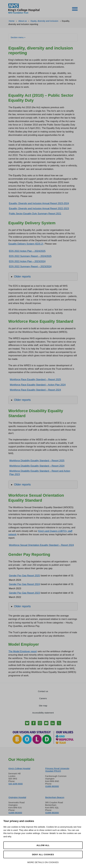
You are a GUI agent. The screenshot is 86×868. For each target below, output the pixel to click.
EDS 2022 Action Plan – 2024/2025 (27, 251)
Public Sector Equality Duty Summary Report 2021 (35, 214)
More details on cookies (43, 862)
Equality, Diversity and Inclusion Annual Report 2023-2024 (39, 203)
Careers (43, 698)
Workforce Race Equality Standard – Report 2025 (35, 379)
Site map (43, 706)
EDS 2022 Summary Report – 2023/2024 (30, 266)
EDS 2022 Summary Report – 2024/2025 (30, 256)
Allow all (43, 845)
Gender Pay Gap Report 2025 (24, 576)
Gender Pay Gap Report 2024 (24, 584)
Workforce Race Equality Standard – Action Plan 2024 (38, 385)
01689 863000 (52, 786)
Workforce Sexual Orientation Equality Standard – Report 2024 (41, 545)
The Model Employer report (23, 651)
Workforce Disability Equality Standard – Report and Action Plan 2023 (40, 473)
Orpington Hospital (17, 797)
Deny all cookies (43, 854)
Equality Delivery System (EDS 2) (26, 244)
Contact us (43, 691)
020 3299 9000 (16, 784)
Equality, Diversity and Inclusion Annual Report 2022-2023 (39, 208)
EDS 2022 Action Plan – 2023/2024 (27, 261)
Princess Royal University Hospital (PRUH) (57, 770)
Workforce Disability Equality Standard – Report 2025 (37, 461)
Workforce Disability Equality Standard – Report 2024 (37, 466)
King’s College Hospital (19, 768)
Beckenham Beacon (55, 797)
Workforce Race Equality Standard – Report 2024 (35, 390)
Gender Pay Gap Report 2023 (24, 593)
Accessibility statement (43, 713)
